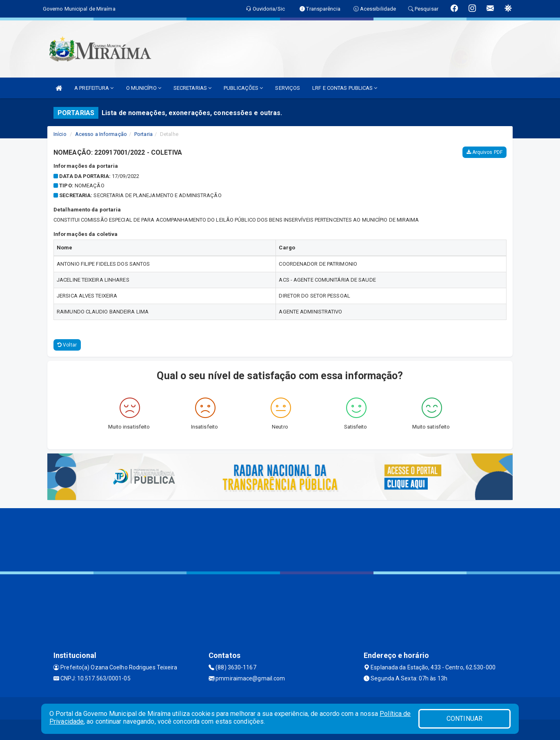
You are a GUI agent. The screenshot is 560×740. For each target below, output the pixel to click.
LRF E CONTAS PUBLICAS (345, 88)
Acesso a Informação (101, 134)
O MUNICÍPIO (144, 88)
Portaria (143, 134)
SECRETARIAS (192, 88)
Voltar (67, 345)
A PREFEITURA (94, 88)
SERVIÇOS (288, 88)
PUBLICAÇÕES (243, 88)
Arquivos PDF (484, 152)
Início (60, 134)
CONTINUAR (464, 719)
